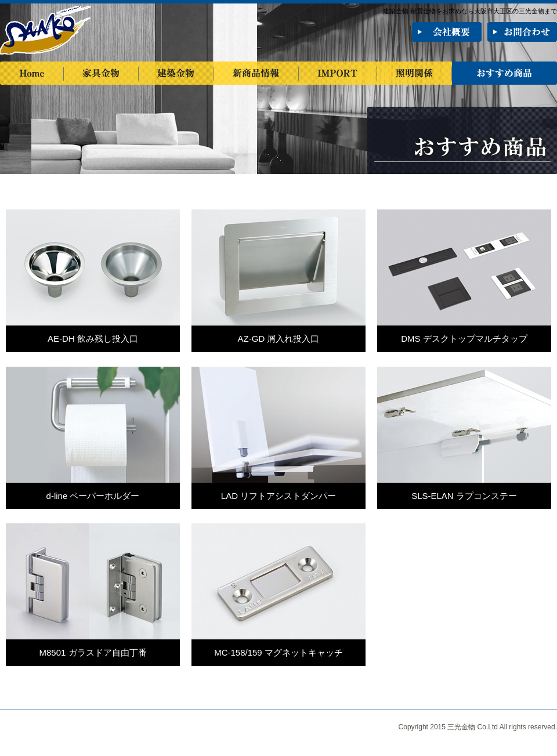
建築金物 (176, 73)
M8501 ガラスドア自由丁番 (93, 652)
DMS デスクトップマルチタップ (464, 339)
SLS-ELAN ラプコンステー (464, 496)
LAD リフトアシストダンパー (278, 496)
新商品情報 (256, 73)
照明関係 (415, 73)
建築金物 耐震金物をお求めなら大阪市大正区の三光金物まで (470, 11)
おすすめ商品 (504, 73)
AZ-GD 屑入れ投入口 (279, 339)
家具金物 (101, 73)
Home (32, 73)
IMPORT (338, 73)
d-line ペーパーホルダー (93, 496)
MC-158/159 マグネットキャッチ (278, 652)
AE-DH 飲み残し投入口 (93, 339)
